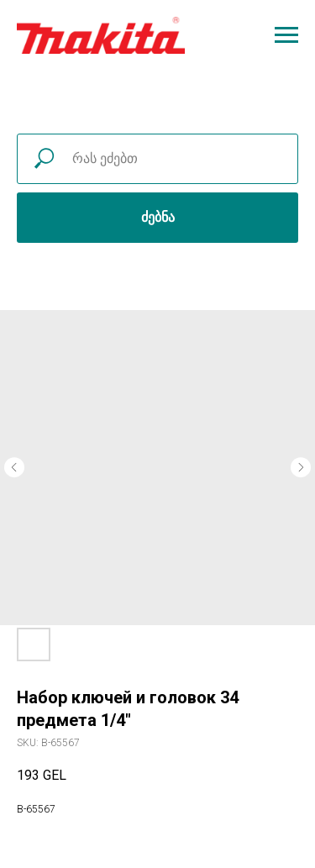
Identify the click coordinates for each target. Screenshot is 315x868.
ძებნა (158, 217)
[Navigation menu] (286, 35)
